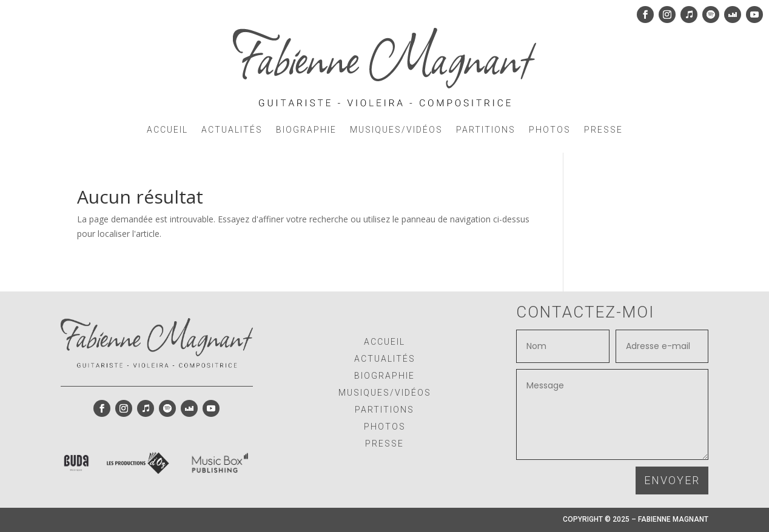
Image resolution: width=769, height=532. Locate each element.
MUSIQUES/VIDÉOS (396, 130)
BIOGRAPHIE (306, 130)
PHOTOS (550, 130)
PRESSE (603, 130)
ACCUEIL (167, 130)
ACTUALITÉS (232, 130)
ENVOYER (672, 480)
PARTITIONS (486, 130)
